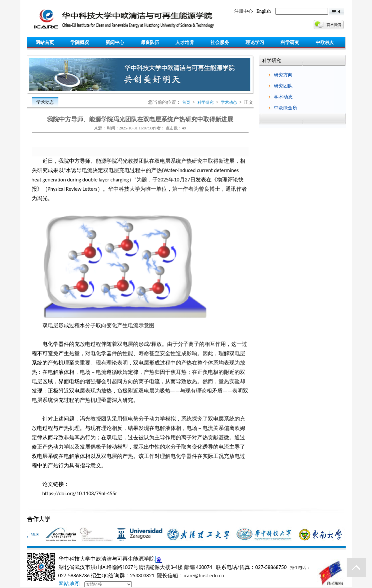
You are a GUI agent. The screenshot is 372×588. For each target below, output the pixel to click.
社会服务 (220, 43)
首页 (186, 102)
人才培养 (185, 43)
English (264, 11)
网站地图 (69, 584)
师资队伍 (150, 43)
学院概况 (80, 43)
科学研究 (290, 43)
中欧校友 (325, 43)
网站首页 (45, 43)
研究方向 (283, 75)
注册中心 (244, 11)
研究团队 (283, 86)
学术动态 (229, 102)
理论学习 (255, 43)
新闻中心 (115, 43)
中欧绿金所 (286, 108)
